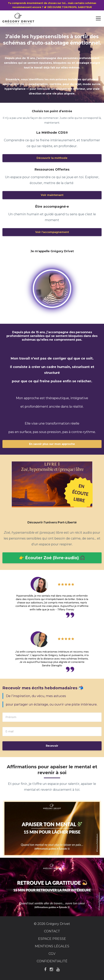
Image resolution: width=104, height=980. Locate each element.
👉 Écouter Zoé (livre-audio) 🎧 (52, 558)
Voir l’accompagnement (52, 232)
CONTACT (52, 931)
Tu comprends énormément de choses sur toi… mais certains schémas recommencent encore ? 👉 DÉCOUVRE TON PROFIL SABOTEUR (52, 5)
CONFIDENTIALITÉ (52, 961)
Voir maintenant (52, 195)
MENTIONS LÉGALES (52, 946)
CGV (52, 954)
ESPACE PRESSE (52, 939)
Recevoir (52, 746)
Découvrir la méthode (52, 158)
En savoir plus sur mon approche (52, 444)
